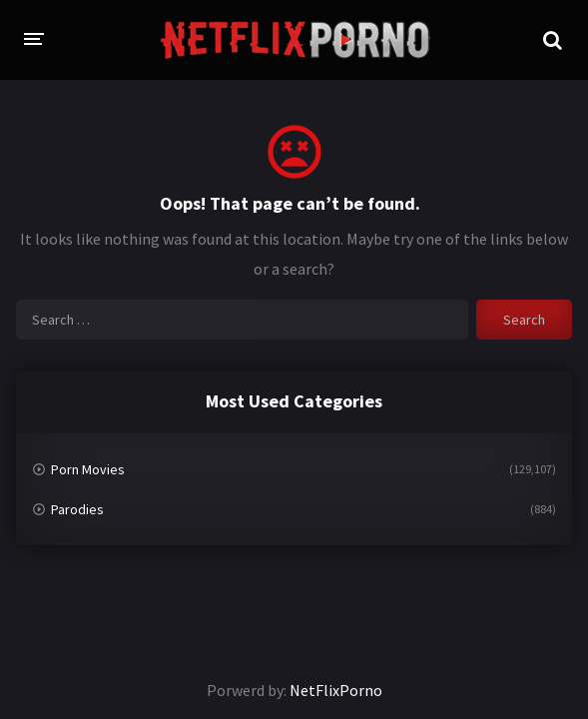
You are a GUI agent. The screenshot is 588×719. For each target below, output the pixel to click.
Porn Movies (88, 469)
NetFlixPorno (336, 690)
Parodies (77, 509)
